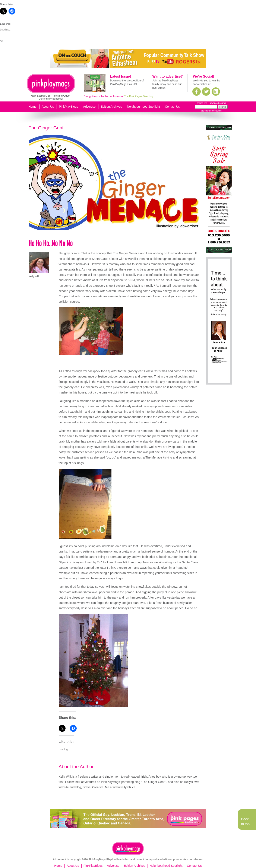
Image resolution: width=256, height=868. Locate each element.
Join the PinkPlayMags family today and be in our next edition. (167, 84)
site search (206, 111)
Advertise (89, 107)
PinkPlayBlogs (69, 107)
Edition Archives (111, 107)
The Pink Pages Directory (139, 96)
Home (33, 107)
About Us (48, 107)
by (216, 111)
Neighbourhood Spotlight (143, 107)
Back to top (245, 821)
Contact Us (172, 107)
